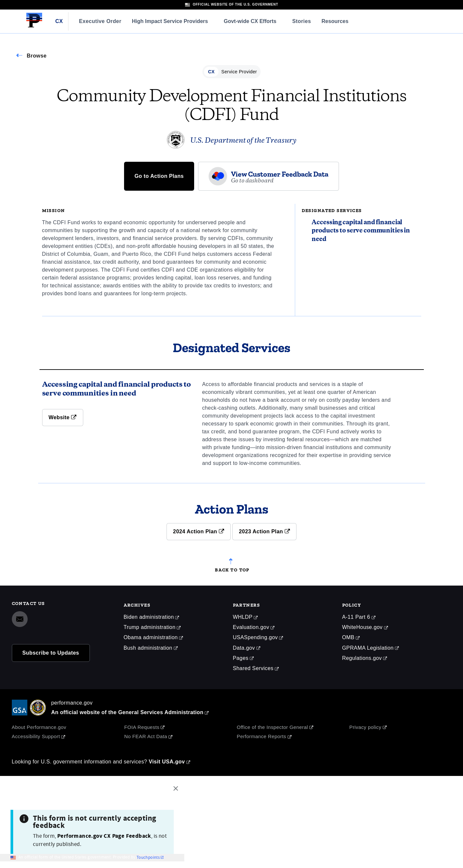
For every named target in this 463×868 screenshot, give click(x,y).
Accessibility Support (36, 736)
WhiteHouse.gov (362, 627)
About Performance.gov (39, 727)
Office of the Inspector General (272, 727)
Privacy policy (365, 727)
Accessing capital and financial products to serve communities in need (361, 231)
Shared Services (253, 668)
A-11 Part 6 (356, 617)
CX (59, 21)
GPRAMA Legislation (368, 648)
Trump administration (150, 627)
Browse (37, 56)
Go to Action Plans (159, 176)
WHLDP (243, 617)
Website (63, 417)
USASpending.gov (256, 637)
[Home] (34, 26)
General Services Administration (161, 712)
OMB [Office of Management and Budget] (348, 637)
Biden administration (149, 617)
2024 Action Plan (199, 531)
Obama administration (151, 637)
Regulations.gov (362, 658)
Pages (241, 658)
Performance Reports (262, 736)
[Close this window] (177, 789)
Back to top (232, 569)
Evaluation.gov (251, 627)
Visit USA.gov (167, 762)
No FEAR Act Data (146, 736)
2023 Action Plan (264, 531)
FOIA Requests (142, 727)
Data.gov (244, 648)
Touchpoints (148, 858)
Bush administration (148, 648)
